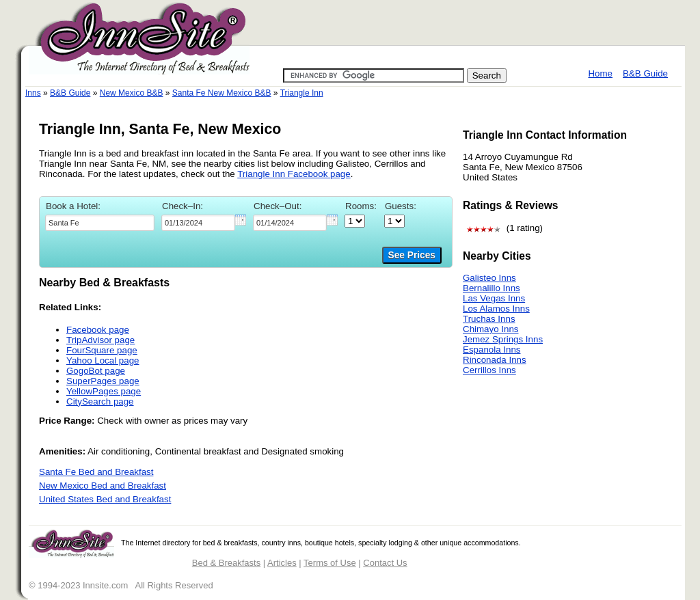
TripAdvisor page (100, 340)
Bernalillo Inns (492, 288)
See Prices (412, 255)
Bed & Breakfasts (226, 563)
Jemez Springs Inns (503, 339)
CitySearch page (100, 401)
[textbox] (100, 223)
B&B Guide (645, 73)
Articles (282, 563)
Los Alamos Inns (496, 309)
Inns (33, 93)
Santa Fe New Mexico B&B (222, 93)
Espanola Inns (492, 350)
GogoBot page (96, 371)
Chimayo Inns (491, 329)
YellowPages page (104, 391)
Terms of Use (330, 563)
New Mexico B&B (132, 93)
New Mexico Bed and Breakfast (103, 486)
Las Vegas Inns (494, 298)
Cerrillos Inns (489, 370)
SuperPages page (103, 381)
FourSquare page (102, 350)
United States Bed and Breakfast (105, 499)
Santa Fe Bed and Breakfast (96, 472)
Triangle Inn (302, 93)
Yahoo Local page (103, 360)
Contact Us (385, 563)
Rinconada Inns (495, 360)
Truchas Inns (489, 319)
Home (600, 73)
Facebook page (98, 330)
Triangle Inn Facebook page (294, 174)
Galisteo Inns (489, 278)
